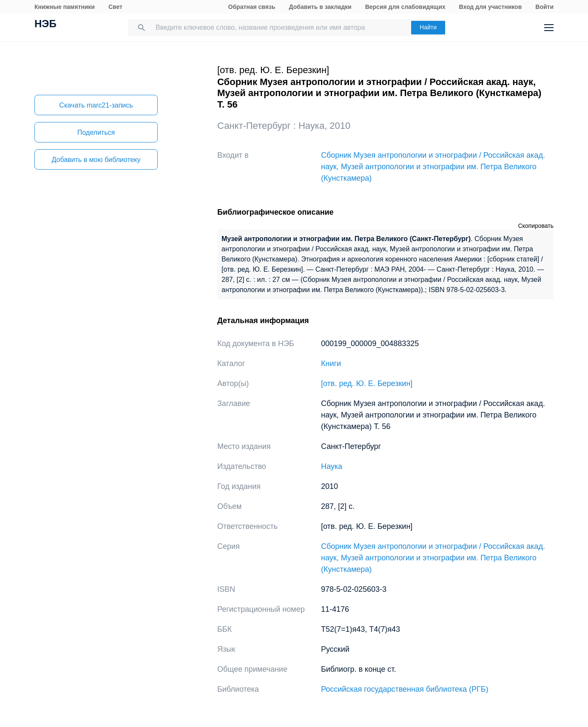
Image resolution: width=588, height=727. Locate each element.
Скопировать (536, 226)
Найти (428, 27)
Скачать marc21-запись (96, 105)
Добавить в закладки (320, 7)
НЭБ (45, 25)
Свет (115, 7)
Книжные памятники (65, 7)
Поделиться (96, 132)
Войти (544, 7)
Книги (331, 363)
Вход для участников (491, 7)
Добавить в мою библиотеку (96, 160)
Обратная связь (252, 7)
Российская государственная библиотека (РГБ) (405, 689)
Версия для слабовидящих (405, 7)
